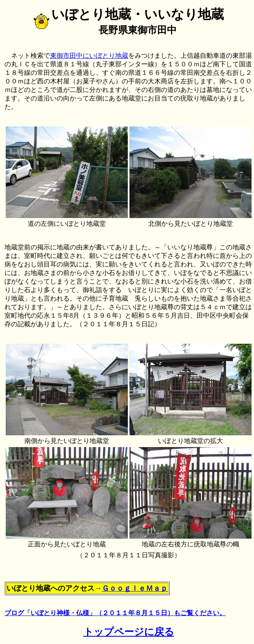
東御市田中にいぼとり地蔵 (89, 56)
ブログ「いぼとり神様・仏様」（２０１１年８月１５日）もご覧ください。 (115, 613)
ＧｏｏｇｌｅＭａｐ (135, 588)
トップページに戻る (129, 632)
